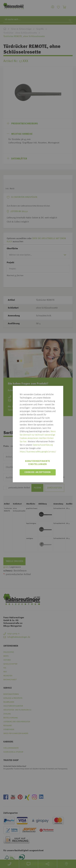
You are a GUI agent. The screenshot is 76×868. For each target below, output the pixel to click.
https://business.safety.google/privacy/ (38, 452)
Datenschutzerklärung (43, 445)
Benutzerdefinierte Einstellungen (38, 463)
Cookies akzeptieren (38, 472)
